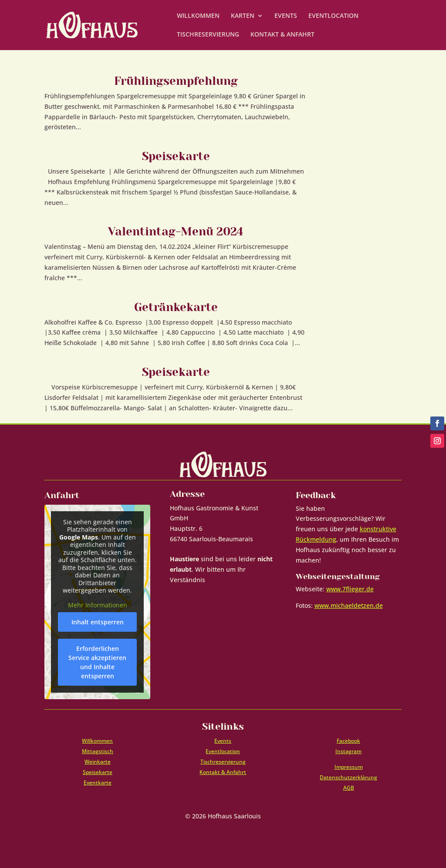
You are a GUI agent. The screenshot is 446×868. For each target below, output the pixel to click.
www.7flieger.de (350, 589)
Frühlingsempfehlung (176, 81)
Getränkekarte (176, 307)
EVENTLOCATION (333, 16)
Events (223, 741)
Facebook (348, 741)
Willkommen (97, 741)
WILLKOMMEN (198, 16)
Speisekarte (176, 156)
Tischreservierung (223, 762)
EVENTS (286, 16)
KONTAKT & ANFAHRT (282, 35)
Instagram (348, 751)
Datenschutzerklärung (348, 777)
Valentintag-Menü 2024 (176, 231)
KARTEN (243, 16)
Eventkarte (98, 783)
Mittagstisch (98, 751)
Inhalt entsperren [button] (98, 622)
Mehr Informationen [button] (98, 605)
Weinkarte (98, 762)
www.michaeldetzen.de (349, 605)
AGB (349, 788)
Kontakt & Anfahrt (223, 772)
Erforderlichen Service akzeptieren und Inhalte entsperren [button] (97, 662)
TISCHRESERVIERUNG (208, 35)
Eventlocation (223, 751)
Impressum (349, 767)
